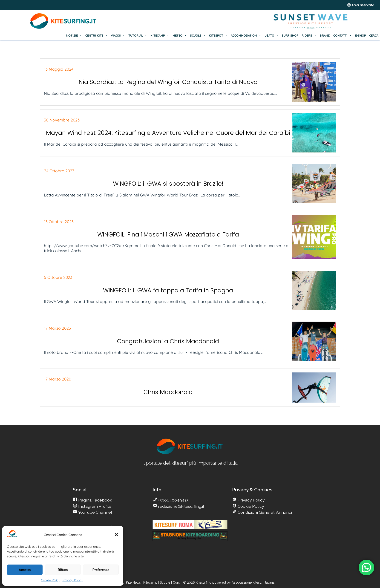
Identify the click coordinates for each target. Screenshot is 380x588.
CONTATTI (343, 35)
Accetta (25, 570)
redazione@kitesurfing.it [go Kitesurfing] (181, 506)
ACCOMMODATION (246, 35)
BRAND (325, 35)
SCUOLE (198, 35)
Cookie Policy (51, 580)
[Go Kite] (63, 28)
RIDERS (309, 35)
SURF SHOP (290, 35)
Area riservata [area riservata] (361, 5)
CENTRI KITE (96, 35)
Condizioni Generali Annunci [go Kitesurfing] (264, 512)
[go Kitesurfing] (190, 453)
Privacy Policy (73, 580)
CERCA (374, 35)
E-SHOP (361, 35)
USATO (272, 35)
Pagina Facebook (95, 500)
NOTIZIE (74, 35)
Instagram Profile (94, 506)
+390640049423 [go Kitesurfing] (173, 500)
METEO (180, 35)
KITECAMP (160, 35)
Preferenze (101, 570)
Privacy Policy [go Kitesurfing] (251, 500)
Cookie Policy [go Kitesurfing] (250, 506)
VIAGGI (118, 35)
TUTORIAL (138, 35)
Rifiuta (63, 570)
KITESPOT (218, 35)
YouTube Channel (95, 512)
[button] (116, 535)
